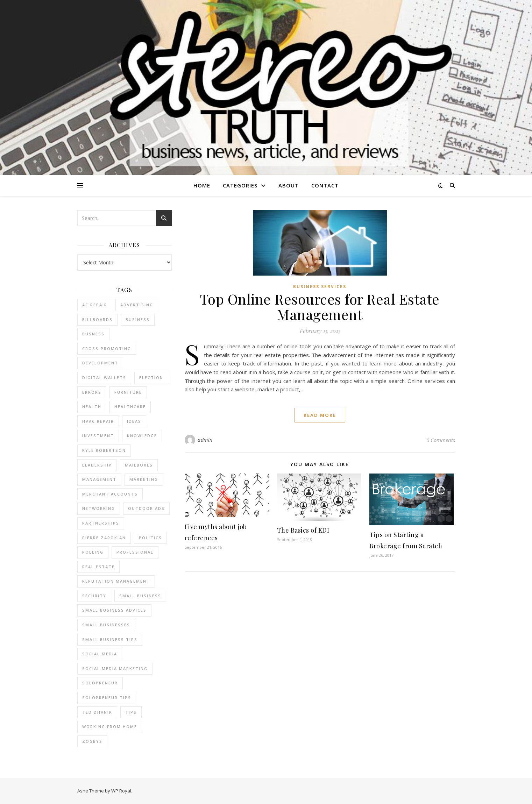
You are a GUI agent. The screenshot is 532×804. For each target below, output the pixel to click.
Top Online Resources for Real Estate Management (320, 307)
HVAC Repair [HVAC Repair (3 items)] (98, 421)
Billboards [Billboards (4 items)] (97, 319)
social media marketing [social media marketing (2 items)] (115, 668)
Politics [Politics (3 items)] (150, 538)
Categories (240, 185)
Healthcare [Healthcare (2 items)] (130, 407)
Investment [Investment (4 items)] (98, 436)
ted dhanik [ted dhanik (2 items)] (97, 712)
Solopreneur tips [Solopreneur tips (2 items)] (107, 698)
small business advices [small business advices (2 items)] (114, 610)
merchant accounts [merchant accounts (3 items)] (110, 494)
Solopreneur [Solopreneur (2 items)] (100, 683)
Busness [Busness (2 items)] (93, 334)
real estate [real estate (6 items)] (98, 567)
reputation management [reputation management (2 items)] (116, 581)
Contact (325, 185)
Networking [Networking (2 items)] (99, 508)
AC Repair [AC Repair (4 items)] (95, 305)
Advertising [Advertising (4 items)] (137, 305)
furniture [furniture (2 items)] (128, 392)
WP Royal (121, 791)
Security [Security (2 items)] (94, 596)
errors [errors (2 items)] (92, 392)
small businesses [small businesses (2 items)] (106, 625)
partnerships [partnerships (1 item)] (101, 523)
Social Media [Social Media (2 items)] (100, 654)
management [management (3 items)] (99, 479)
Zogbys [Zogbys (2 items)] (92, 741)
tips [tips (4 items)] (131, 712)
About (289, 185)
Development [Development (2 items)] (100, 363)
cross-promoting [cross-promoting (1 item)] (107, 348)
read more (320, 415)
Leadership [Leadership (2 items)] (97, 465)
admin (205, 440)
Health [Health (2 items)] (92, 407)
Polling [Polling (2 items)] (93, 552)
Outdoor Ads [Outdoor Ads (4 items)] (146, 508)
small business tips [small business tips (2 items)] (110, 639)
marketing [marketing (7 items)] (144, 479)
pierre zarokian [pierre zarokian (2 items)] (104, 538)
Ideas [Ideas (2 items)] (134, 421)
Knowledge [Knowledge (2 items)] (142, 436)
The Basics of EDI (303, 530)
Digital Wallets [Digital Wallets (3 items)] (104, 378)
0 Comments (441, 440)
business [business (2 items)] (138, 319)
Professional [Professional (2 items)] (135, 552)
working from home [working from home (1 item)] (110, 727)
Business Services (320, 287)
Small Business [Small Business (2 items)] (140, 596)
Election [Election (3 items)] (151, 378)
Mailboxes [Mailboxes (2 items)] (139, 465)
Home (202, 185)
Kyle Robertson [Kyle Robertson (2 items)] (104, 450)
